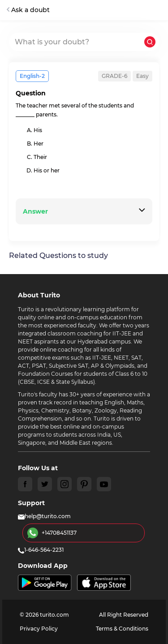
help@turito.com (44, 516)
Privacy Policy (39, 629)
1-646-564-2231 (41, 550)
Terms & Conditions (122, 629)
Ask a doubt (28, 10)
